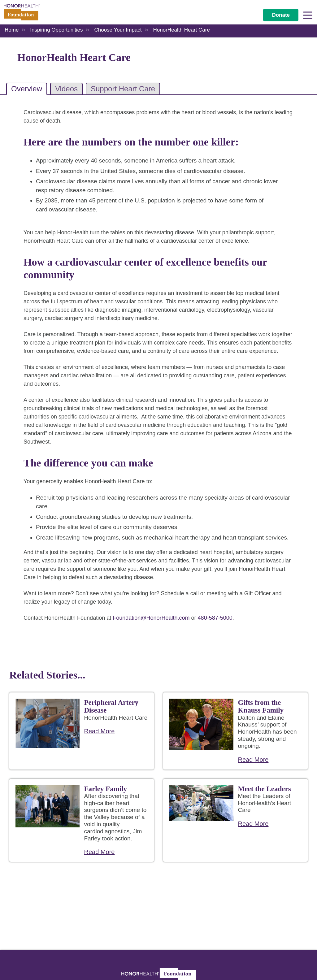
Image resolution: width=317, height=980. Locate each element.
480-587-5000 (215, 618)
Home (12, 30)
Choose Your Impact (118, 30)
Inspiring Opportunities (56, 30)
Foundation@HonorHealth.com (151, 618)
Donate (281, 15)
